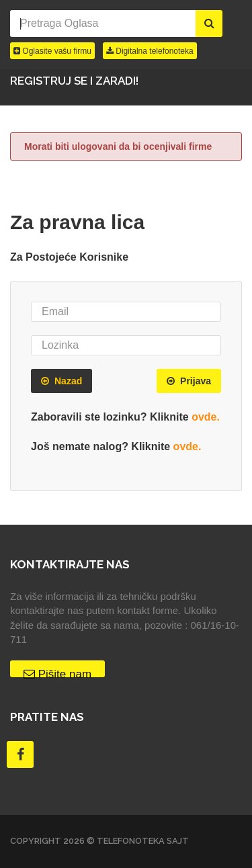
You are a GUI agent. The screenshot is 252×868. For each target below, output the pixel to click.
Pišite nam (57, 672)
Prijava (189, 381)
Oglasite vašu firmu (52, 51)
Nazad (61, 381)
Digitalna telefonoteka (150, 51)
